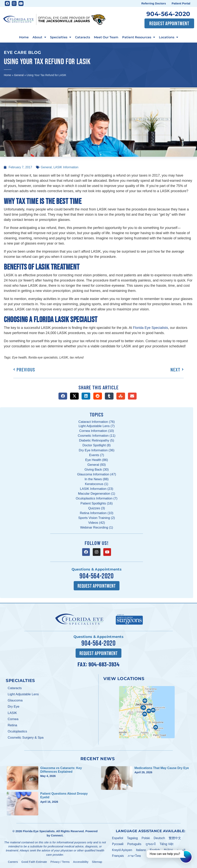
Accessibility (81, 862)
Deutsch (159, 838)
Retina (12, 725)
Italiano (141, 850)
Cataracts (83, 37)
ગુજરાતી (151, 844)
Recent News (98, 759)
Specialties (61, 37)
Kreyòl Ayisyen (122, 850)
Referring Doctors (154, 3)
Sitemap (97, 862)
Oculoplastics (17, 731)
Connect (57, 835)
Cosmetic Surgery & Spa (26, 738)
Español (118, 838)
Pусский (118, 844)
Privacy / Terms (60, 862)
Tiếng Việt (167, 844)
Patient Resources (139, 37)
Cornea (13, 719)
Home (24, 37)
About (39, 37)
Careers (13, 862)
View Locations (124, 679)
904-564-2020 (168, 14)
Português (134, 844)
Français (118, 856)
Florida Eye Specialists (39, 831)
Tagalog (132, 838)
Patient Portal (181, 3)
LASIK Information (66, 167)
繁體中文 (175, 838)
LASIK (12, 713)
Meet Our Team (106, 37)
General (19, 75)
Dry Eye (13, 707)
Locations (169, 37)
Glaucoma (15, 700)
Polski (146, 838)
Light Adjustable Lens (23, 694)
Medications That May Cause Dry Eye (162, 768)
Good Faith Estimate (34, 862)
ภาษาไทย (134, 856)
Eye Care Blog (23, 52)
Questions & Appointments (97, 569)
